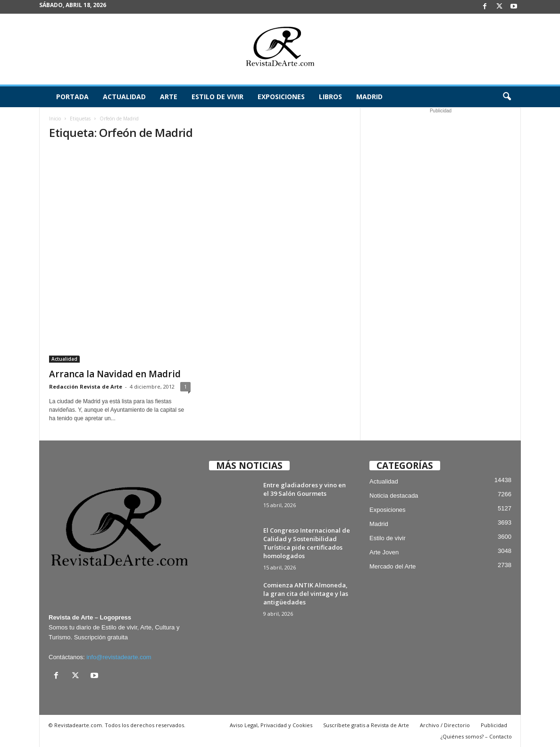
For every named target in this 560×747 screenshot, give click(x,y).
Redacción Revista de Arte (86, 386)
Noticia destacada (394, 496)
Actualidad (124, 97)
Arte (169, 97)
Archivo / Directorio (445, 725)
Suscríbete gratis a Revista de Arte (366, 725)
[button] (507, 97)
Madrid (369, 97)
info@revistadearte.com (119, 657)
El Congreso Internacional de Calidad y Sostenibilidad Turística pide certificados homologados (307, 543)
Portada (72, 97)
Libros (330, 97)
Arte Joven (384, 552)
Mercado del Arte (393, 566)
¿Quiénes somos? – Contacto (476, 736)
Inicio (55, 119)
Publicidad (494, 725)
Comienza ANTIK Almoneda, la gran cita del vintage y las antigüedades (306, 594)
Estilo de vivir (217, 97)
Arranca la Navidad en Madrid (115, 374)
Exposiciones (281, 97)
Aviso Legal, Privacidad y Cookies (271, 725)
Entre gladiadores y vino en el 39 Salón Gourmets (305, 489)
